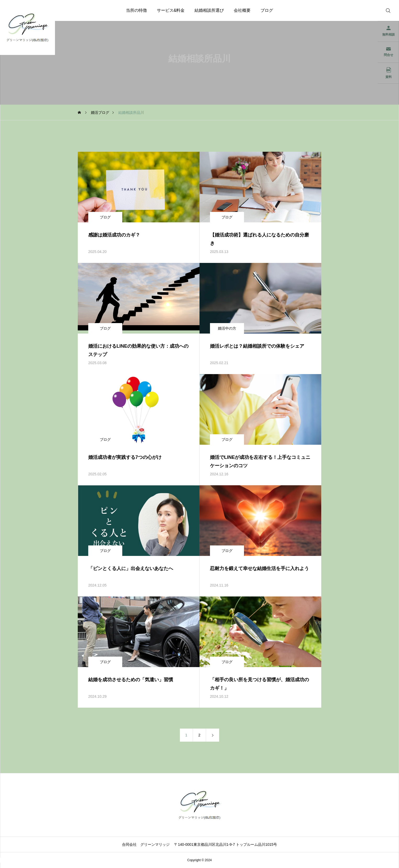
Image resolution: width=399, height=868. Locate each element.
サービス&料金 (171, 10)
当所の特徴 (136, 10)
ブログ (267, 10)
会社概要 (242, 10)
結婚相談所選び (209, 10)
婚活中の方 (227, 328)
